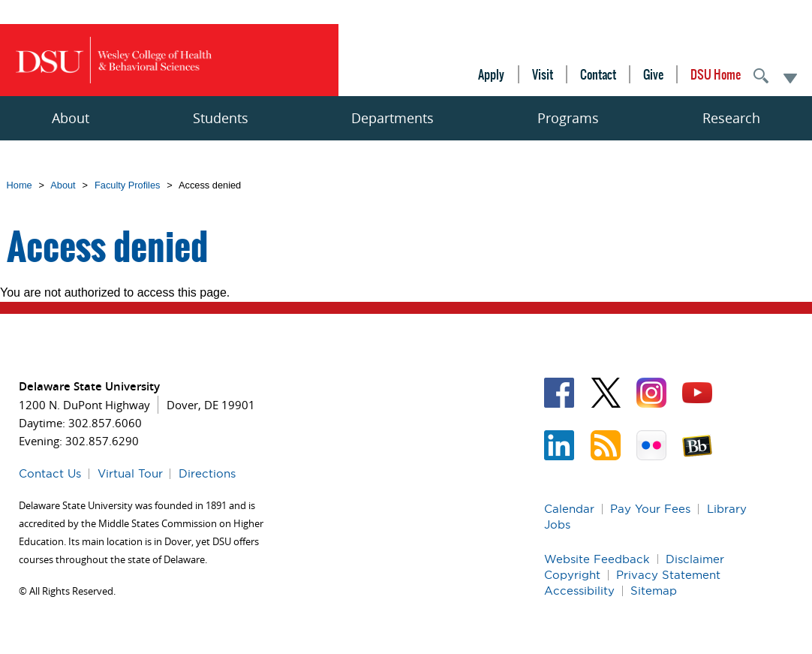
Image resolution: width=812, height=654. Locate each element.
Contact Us (50, 473)
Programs (568, 118)
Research (731, 118)
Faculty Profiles (127, 185)
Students (221, 118)
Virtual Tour (130, 473)
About (71, 118)
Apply (491, 74)
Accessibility (579, 591)
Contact (598, 74)
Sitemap (654, 591)
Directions (207, 473)
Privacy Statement (668, 575)
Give (653, 74)
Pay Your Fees (650, 509)
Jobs (557, 524)
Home (20, 185)
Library (727, 509)
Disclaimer (695, 559)
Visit (543, 74)
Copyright (572, 575)
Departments (392, 118)
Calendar (569, 509)
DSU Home (716, 74)
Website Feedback (597, 559)
